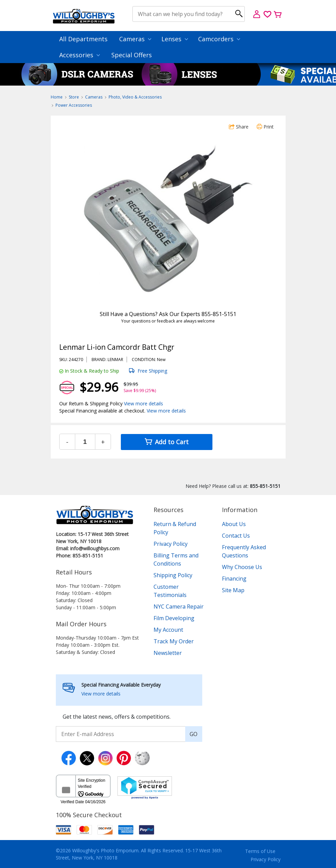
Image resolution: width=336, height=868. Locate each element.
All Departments (83, 39)
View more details (143, 403)
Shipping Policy (173, 575)
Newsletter (168, 653)
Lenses (175, 39)
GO (194, 734)
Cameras (135, 39)
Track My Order (174, 641)
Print (265, 127)
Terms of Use (260, 851)
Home (57, 97)
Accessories (79, 55)
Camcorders (219, 39)
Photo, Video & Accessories (135, 97)
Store (74, 97)
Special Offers (132, 55)
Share (239, 127)
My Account (168, 630)
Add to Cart (167, 442)
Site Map (233, 590)
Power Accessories (74, 105)
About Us (234, 524)
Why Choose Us (242, 567)
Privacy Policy (171, 544)
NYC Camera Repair (179, 607)
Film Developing (174, 618)
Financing (234, 579)
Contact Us (236, 536)
